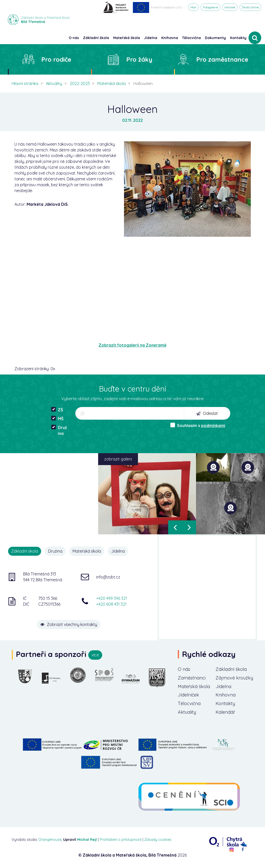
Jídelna (118, 551)
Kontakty (238, 38)
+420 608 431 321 (111, 604)
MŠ (57, 419)
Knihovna (226, 695)
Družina (59, 430)
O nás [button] (74, 38)
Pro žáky (139, 59)
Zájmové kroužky (234, 678)
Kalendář (225, 712)
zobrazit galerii (118, 459)
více (95, 655)
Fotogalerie (210, 7)
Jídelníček (188, 695)
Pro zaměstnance (222, 59)
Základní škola (231, 669)
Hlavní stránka (25, 83)
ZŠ (57, 410)
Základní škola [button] (96, 38)
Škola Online (250, 7)
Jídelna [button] (151, 38)
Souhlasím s (198, 425)
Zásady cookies (158, 840)
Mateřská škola (112, 83)
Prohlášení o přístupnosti (121, 840)
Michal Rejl (87, 840)
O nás (184, 669)
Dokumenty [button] (215, 38)
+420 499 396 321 (112, 598)
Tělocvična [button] (191, 38)
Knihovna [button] (170, 38)
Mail (193, 7)
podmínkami (213, 426)
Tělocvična (189, 703)
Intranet (230, 7)
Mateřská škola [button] (127, 38)
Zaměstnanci (192, 678)
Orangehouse (50, 840)
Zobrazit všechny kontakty (69, 624)
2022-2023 (80, 83)
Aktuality (54, 83)
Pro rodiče (56, 59)
